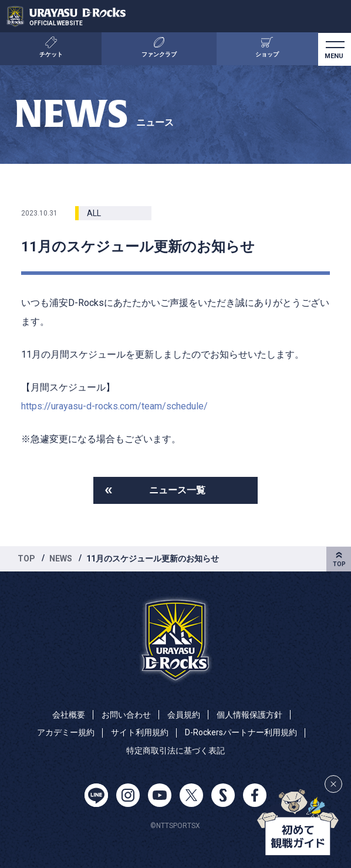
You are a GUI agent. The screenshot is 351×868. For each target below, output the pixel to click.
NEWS (61, 559)
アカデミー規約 (66, 732)
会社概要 (69, 715)
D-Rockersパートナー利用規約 (241, 732)
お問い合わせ (126, 715)
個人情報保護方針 (249, 715)
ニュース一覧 (177, 490)
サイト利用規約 (140, 732)
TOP (26, 559)
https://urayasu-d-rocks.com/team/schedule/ (114, 406)
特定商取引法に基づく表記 (176, 751)
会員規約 (184, 715)
